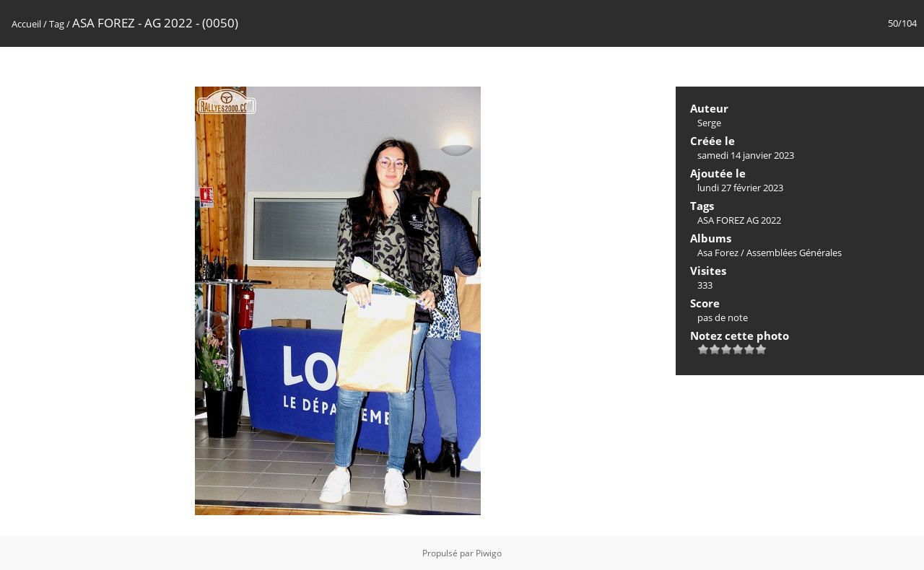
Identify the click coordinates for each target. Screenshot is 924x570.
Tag (57, 24)
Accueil (26, 24)
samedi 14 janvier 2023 (746, 155)
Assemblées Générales (794, 253)
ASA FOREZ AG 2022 (739, 220)
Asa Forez (718, 253)
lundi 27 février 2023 (740, 188)
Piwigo (489, 553)
